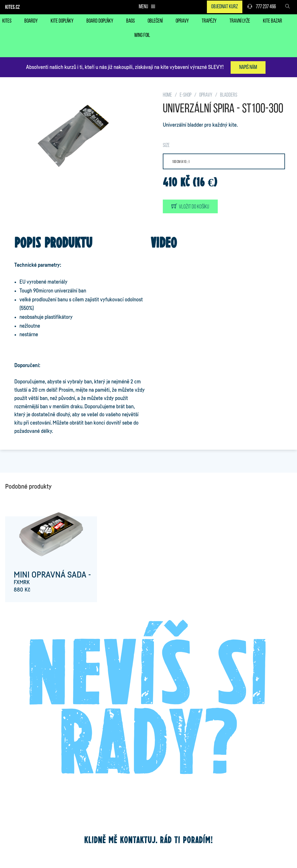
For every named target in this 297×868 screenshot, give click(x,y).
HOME (167, 95)
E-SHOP (186, 95)
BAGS (130, 21)
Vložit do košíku (190, 206)
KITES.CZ (12, 8)
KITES (7, 21)
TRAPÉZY (209, 21)
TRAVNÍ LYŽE (240, 21)
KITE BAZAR (273, 21)
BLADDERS (229, 95)
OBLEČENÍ (155, 21)
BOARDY (31, 21)
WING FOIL (142, 36)
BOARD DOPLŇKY (100, 21)
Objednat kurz (225, 7)
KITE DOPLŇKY (62, 21)
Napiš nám (248, 67)
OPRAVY (182, 21)
